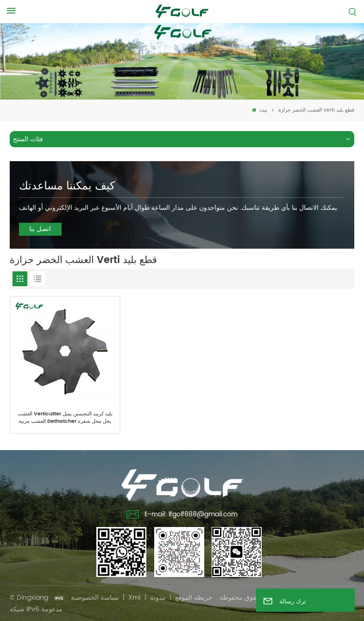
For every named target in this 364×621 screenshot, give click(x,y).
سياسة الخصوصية (95, 598)
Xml (134, 598)
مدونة (158, 598)
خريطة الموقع (194, 598)
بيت (260, 110)
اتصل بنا (40, 229)
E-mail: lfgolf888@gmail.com (182, 515)
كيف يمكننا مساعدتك (67, 186)
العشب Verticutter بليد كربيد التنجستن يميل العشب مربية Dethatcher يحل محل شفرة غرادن (65, 418)
